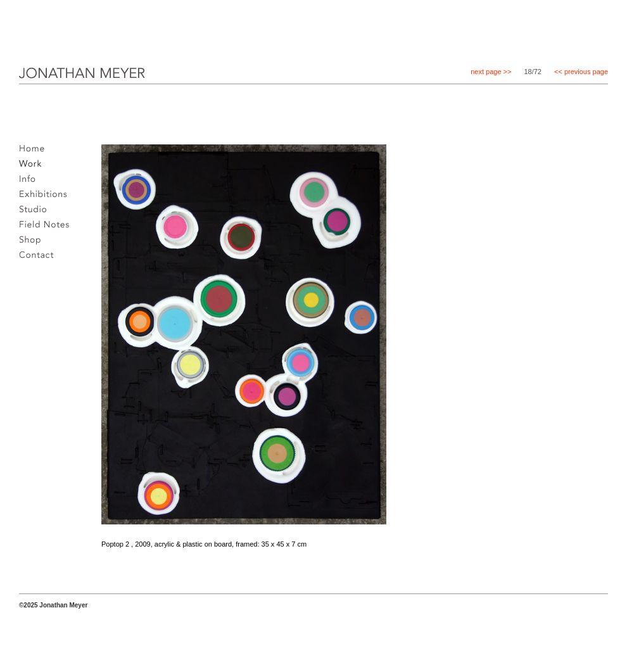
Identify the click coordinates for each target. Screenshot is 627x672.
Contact (40, 258)
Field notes (48, 228)
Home (35, 152)
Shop (33, 243)
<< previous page (581, 72)
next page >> (491, 72)
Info (31, 182)
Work (34, 167)
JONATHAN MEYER (62, 82)
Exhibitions (47, 198)
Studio (36, 213)
